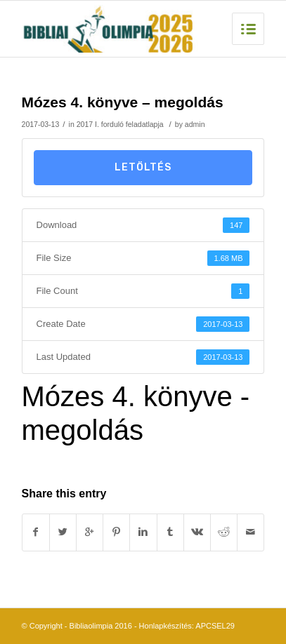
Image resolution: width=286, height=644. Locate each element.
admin (195, 124)
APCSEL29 (215, 626)
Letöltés (143, 167)
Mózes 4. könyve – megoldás (123, 102)
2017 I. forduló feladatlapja (120, 124)
